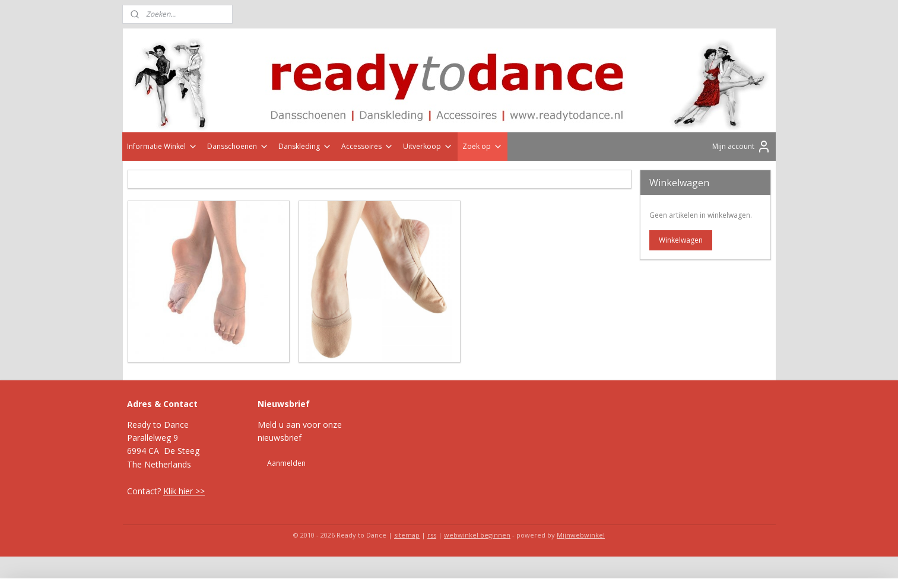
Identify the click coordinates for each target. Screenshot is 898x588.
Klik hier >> (184, 491)
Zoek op (483, 146)
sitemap (407, 535)
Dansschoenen (238, 146)
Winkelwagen (681, 240)
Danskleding (305, 146)
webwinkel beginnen (477, 535)
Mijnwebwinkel (581, 535)
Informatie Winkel (162, 146)
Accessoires (367, 146)
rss (432, 535)
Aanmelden (286, 463)
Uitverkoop (428, 146)
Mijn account (742, 147)
